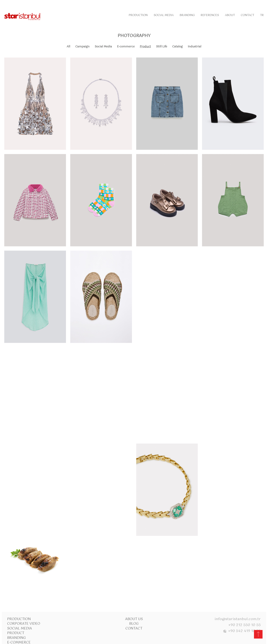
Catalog (177, 47)
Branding (187, 15)
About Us (134, 619)
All (68, 47)
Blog (134, 624)
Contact (247, 15)
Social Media (164, 15)
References (210, 15)
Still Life (162, 47)
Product (145, 47)
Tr (262, 15)
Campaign (82, 47)
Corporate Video (24, 624)
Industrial (195, 47)
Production (138, 15)
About (230, 15)
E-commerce (126, 47)
